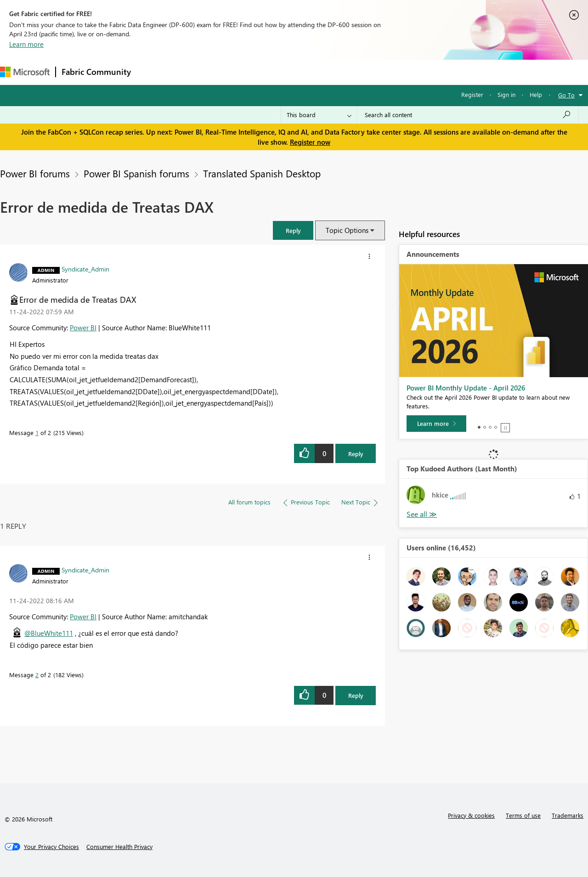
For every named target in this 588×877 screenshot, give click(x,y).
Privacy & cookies (471, 815)
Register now (310, 142)
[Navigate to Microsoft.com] (25, 72)
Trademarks (568, 815)
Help (536, 94)
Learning (347, 72)
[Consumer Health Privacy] (119, 847)
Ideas (230, 72)
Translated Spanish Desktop (262, 173)
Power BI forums (35, 173)
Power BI (83, 328)
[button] (293, 230)
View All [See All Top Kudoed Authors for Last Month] (422, 514)
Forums (152, 72)
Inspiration (192, 72)
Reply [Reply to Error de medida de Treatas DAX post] (356, 454)
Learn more (26, 44)
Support (386, 72)
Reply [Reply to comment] (356, 695)
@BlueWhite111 (49, 633)
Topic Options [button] (347, 230)
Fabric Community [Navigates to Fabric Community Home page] (96, 72)
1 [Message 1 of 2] (37, 433)
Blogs (312, 72)
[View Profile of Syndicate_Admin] (85, 269)
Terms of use (523, 815)
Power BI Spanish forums (136, 173)
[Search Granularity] (319, 115)
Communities (271, 72)
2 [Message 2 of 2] (37, 675)
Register (472, 94)
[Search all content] (468, 115)
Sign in (506, 94)
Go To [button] (566, 95)
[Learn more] (436, 424)
